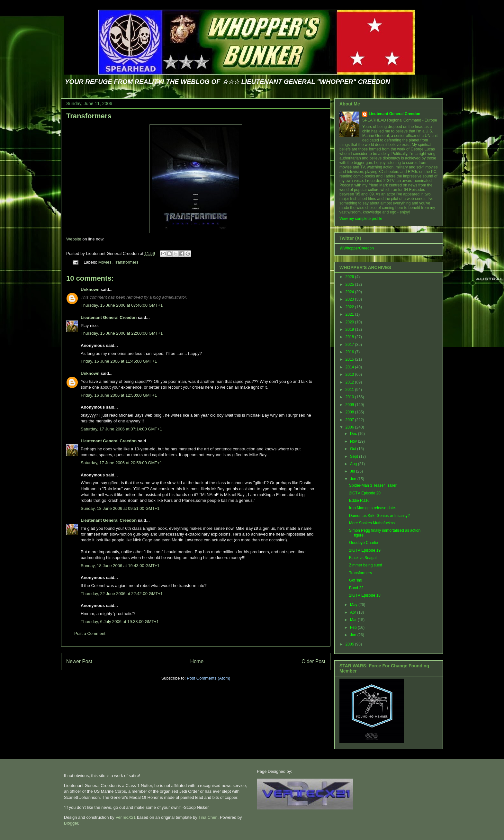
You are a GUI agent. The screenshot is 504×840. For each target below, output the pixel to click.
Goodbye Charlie (364, 543)
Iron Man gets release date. (373, 508)
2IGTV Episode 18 (365, 595)
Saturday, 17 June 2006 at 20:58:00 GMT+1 (121, 463)
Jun (354, 479)
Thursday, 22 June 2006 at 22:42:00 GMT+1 (122, 594)
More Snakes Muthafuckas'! (373, 523)
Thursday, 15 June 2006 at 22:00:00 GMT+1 (122, 333)
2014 (350, 367)
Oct (354, 449)
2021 (350, 314)
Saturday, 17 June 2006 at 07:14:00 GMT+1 (121, 429)
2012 (350, 382)
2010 (350, 397)
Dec (354, 434)
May (354, 605)
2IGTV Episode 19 (365, 550)
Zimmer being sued (366, 565)
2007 (350, 420)
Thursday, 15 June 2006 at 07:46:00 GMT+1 (122, 305)
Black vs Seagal (363, 558)
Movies (105, 262)
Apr (354, 612)
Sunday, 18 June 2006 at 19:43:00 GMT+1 (120, 566)
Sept (355, 456)
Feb (354, 628)
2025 (350, 285)
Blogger (71, 823)
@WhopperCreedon (357, 248)
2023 (350, 299)
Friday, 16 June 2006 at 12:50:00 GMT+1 (119, 395)
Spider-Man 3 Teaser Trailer (373, 485)
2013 (350, 375)
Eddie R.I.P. (359, 501)
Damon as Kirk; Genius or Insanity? (379, 516)
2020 (350, 322)
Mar (354, 620)
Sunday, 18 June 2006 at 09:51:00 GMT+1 (120, 508)
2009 (350, 405)
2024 (350, 292)
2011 (350, 390)
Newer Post (79, 661)
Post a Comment (90, 633)
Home (197, 661)
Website (74, 239)
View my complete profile (361, 219)
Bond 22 (356, 588)
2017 (350, 345)
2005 (350, 644)
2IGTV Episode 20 (365, 493)
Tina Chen (208, 817)
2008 (350, 412)
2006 (350, 427)
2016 (350, 352)
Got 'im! (356, 580)
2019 (350, 330)
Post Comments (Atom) (208, 678)
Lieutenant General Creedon (109, 317)
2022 (350, 307)
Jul (353, 471)
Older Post (313, 661)
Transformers (89, 116)
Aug (354, 464)
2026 (350, 277)
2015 (350, 359)
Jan (354, 635)
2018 (350, 337)
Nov (354, 441)
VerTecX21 (126, 817)
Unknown (90, 289)
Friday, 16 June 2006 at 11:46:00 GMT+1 (119, 361)
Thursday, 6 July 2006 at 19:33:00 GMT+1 (120, 622)
